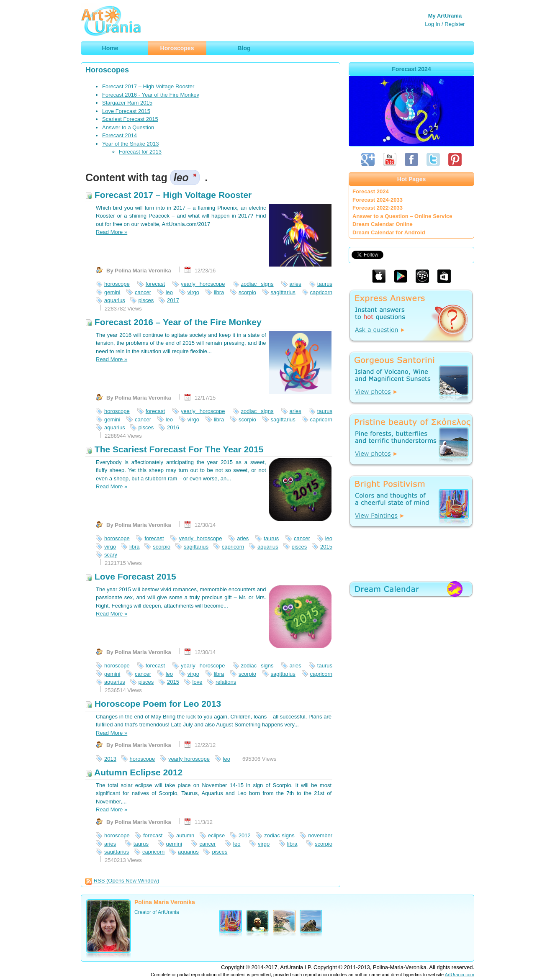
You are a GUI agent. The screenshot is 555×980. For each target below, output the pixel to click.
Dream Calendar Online (383, 224)
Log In (432, 24)
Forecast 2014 (119, 135)
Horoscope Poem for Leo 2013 (153, 704)
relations (226, 682)
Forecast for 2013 (140, 152)
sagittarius (283, 292)
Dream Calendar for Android (389, 232)
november (320, 835)
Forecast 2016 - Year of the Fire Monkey (151, 95)
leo (169, 292)
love (198, 682)
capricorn (321, 292)
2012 (245, 835)
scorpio (247, 292)
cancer (143, 292)
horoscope (117, 284)
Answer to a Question (128, 127)
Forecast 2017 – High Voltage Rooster (148, 86)
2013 (110, 759)
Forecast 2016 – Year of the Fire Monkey (173, 322)
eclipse (216, 835)
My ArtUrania (445, 16)
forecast (155, 284)
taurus (325, 284)
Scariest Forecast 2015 (130, 119)
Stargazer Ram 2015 (127, 103)
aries (295, 284)
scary (111, 555)
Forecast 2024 (371, 191)
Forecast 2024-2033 (378, 200)
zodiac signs (257, 284)
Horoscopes (107, 70)
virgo (193, 292)
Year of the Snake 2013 (130, 144)
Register (455, 24)
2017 (173, 300)
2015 (326, 547)
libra (219, 292)
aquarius (115, 300)
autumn (185, 835)
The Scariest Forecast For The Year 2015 (174, 449)
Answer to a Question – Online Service (402, 216)
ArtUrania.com (460, 975)
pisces (146, 300)
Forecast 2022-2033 (378, 208)
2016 (173, 427)
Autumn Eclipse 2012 (134, 772)
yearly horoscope (203, 284)
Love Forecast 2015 (126, 111)
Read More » (112, 232)
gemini (112, 292)
